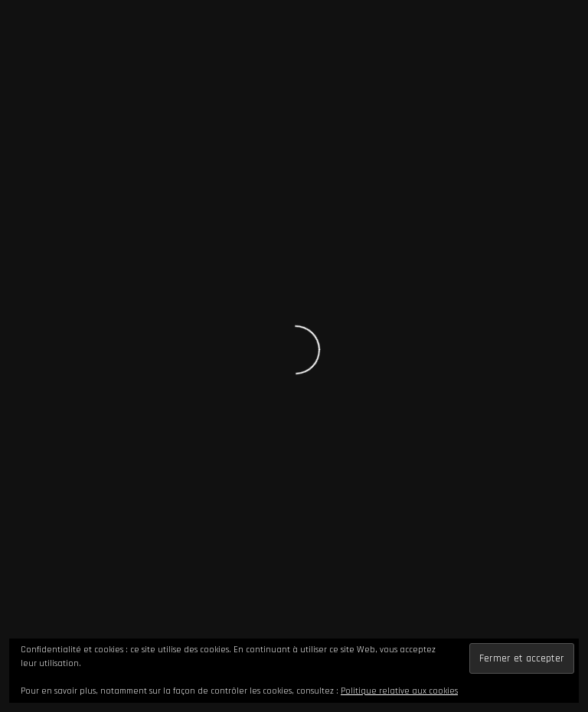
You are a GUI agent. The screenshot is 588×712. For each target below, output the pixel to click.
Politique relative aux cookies (399, 691)
